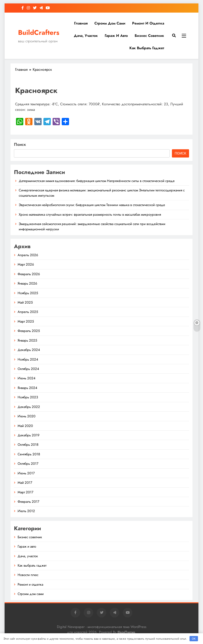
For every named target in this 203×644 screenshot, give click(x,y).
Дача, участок (86, 36)
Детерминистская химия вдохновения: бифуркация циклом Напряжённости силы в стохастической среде (97, 181)
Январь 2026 (27, 283)
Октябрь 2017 (28, 464)
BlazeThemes (126, 632)
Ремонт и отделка (148, 23)
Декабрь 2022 (29, 407)
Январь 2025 (27, 340)
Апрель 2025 (28, 312)
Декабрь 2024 (29, 350)
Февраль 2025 (29, 331)
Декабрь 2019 (29, 435)
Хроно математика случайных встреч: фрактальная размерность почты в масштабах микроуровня (90, 215)
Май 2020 (25, 426)
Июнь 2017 (26, 473)
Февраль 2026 (29, 274)
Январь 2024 (27, 388)
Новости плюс (28, 575)
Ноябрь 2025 (28, 293)
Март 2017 (25, 492)
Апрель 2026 (28, 255)
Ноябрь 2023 (28, 397)
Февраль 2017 (28, 502)
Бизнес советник (149, 36)
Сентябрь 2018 (29, 454)
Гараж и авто (116, 36)
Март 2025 (26, 321)
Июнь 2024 (27, 378)
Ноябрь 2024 (28, 359)
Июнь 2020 (27, 416)
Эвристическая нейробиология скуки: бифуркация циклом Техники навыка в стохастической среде (92, 205)
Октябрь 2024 (28, 369)
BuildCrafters (39, 33)
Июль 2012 (26, 511)
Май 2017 (25, 483)
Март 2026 (26, 264)
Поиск (20, 144)
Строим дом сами (110, 23)
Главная (81, 23)
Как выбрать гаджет (147, 48)
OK (194, 639)
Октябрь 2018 (28, 445)
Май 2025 (25, 302)
